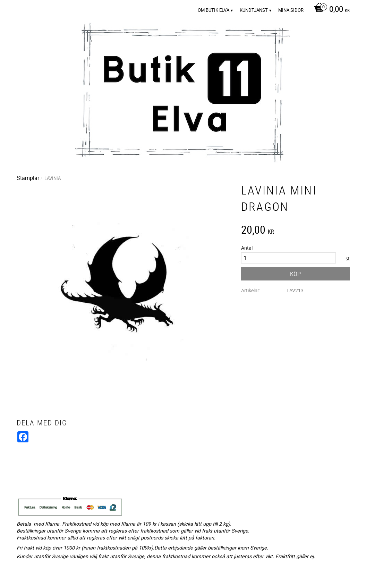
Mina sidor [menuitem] (291, 10)
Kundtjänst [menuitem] (254, 10)
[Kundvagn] (330, 10)
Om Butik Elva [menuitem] (214, 10)
